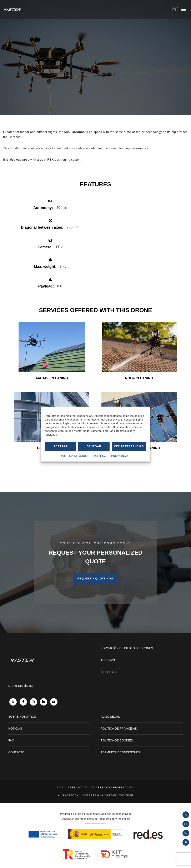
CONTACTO (16, 752)
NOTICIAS (15, 729)
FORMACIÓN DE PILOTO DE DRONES (127, 648)
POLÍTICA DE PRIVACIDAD (111, 456)
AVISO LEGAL (110, 717)
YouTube (126, 795)
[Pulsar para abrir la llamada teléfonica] (186, 833)
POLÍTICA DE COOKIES (76, 456)
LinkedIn (109, 795)
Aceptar (61, 446)
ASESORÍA (108, 660)
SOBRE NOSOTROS (22, 717)
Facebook (71, 795)
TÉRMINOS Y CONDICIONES (120, 752)
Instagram (91, 795)
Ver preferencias (129, 446)
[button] (186, 842)
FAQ (11, 740)
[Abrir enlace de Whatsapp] (186, 815)
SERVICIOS (109, 672)
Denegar (94, 446)
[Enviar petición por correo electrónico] (186, 824)
